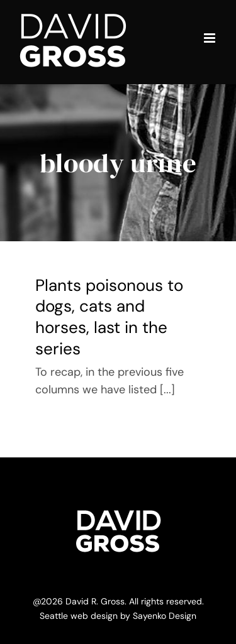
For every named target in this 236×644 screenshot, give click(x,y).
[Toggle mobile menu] (211, 38)
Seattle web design (79, 616)
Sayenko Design (165, 616)
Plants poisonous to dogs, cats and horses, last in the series (109, 317)
